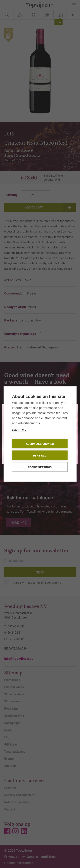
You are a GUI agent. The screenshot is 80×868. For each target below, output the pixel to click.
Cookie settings (40, 467)
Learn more (19, 430)
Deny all (40, 455)
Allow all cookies (40, 444)
